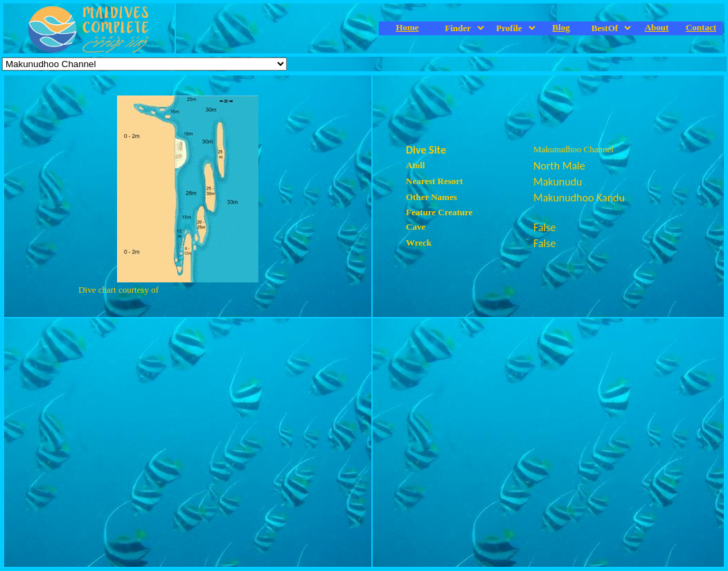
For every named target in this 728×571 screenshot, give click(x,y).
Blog (561, 27)
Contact (701, 27)
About (657, 27)
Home (407, 27)
